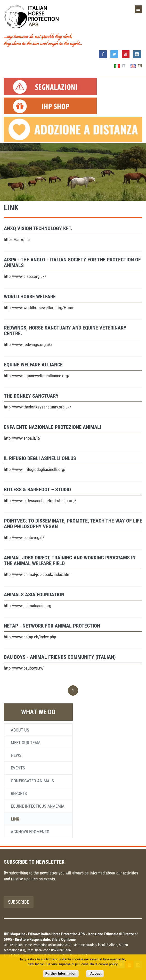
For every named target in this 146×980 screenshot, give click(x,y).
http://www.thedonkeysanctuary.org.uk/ (38, 407)
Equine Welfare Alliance (33, 365)
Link (15, 819)
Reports (19, 793)
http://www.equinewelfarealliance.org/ (37, 376)
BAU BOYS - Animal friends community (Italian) (60, 657)
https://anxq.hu (17, 239)
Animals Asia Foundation (34, 595)
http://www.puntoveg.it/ (24, 537)
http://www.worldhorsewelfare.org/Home (39, 308)
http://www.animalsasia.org (27, 606)
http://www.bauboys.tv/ (24, 668)
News (16, 755)
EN (136, 66)
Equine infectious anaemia (38, 806)
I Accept (95, 973)
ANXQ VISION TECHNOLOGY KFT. (38, 228)
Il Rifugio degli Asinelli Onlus (40, 458)
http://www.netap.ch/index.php (30, 637)
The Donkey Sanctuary (31, 396)
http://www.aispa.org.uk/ (25, 276)
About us (20, 730)
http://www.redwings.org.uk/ (28, 344)
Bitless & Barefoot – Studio (37, 489)
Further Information (61, 973)
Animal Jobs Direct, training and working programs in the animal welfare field (70, 560)
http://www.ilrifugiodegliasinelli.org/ (35, 469)
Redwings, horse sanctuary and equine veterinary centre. (65, 331)
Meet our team (26, 743)
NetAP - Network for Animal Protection (52, 626)
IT (120, 66)
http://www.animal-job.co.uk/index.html (38, 574)
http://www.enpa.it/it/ (22, 438)
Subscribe (19, 902)
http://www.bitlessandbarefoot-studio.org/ (40, 501)
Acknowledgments (30, 832)
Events (18, 768)
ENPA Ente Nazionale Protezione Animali (52, 427)
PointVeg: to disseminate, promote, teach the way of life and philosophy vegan (73, 524)
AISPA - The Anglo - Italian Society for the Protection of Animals (72, 262)
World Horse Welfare (30, 296)
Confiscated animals (32, 781)
